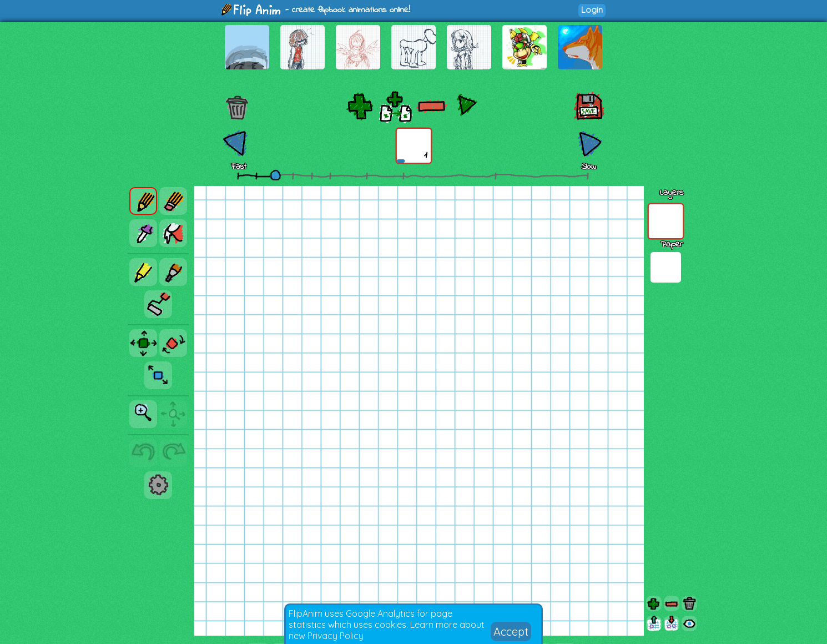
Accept (511, 632)
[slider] (275, 175)
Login (592, 10)
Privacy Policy (336, 636)
